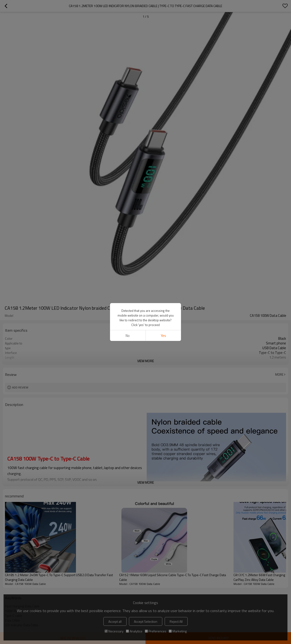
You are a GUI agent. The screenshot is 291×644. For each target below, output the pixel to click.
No (128, 336)
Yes (163, 336)
